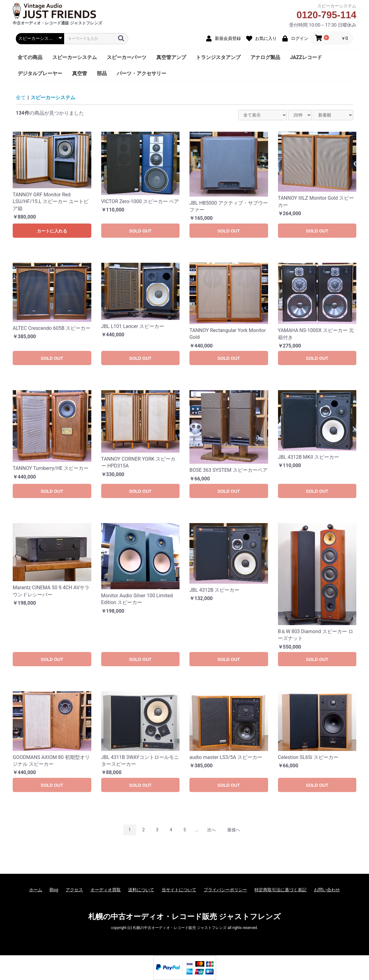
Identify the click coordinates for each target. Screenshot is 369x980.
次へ (211, 830)
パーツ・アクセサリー (141, 73)
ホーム (36, 890)
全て (21, 98)
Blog (54, 890)
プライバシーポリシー (225, 890)
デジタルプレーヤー (40, 73)
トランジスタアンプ (218, 57)
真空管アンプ (171, 57)
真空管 (80, 73)
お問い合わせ (327, 890)
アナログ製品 (265, 57)
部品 (102, 73)
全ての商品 (30, 57)
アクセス (74, 890)
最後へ (234, 830)
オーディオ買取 (106, 890)
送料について (141, 890)
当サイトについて (179, 890)
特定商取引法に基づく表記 (280, 890)
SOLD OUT (140, 231)
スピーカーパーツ (127, 57)
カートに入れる (52, 231)
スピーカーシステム (75, 57)
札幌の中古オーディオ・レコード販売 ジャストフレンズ (184, 917)
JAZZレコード (306, 57)
